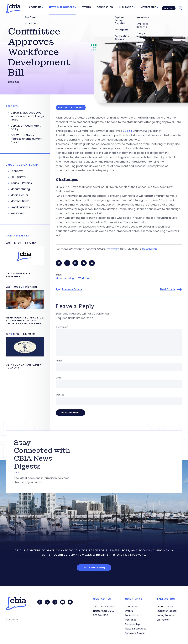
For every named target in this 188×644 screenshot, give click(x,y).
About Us (40, 8)
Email (59, 378)
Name (60, 361)
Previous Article (72, 290)
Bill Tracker (163, 620)
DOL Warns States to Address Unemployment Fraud (26, 139)
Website (60, 395)
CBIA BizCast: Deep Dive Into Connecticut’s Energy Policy (27, 116)
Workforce (85, 278)
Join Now (168, 8)
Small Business (20, 207)
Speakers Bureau (135, 633)
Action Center (165, 607)
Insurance (126, 8)
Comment (62, 327)
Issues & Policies (21, 183)
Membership (147, 8)
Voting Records (166, 615)
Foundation (106, 8)
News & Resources (65, 8)
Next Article (168, 290)
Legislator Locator (167, 611)
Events (88, 8)
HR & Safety (18, 177)
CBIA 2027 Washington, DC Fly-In (26, 127)
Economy (17, 171)
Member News (20, 201)
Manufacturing (65, 278)
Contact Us (132, 607)
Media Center (19, 195)
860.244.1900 (101, 615)
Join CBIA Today (94, 568)
